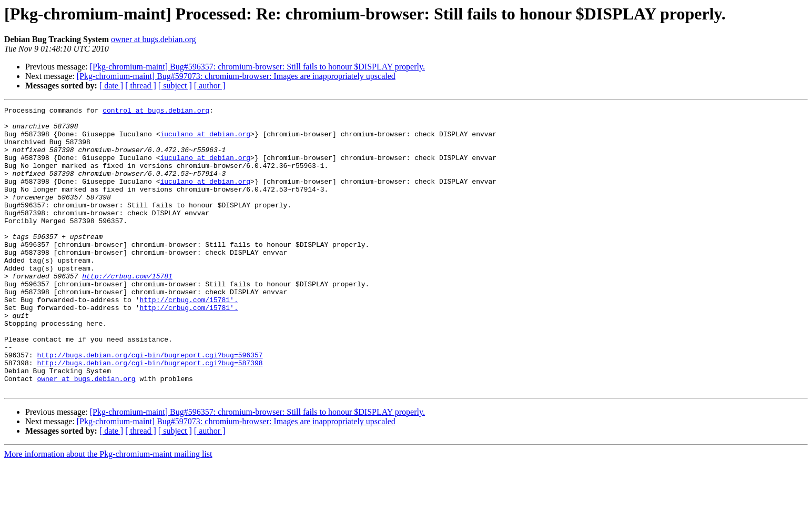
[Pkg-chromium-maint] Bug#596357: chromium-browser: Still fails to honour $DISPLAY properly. (257, 67)
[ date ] (111, 86)
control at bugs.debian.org (156, 112)
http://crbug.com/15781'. (189, 339)
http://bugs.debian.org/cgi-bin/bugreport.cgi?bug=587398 (150, 415)
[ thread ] (141, 86)
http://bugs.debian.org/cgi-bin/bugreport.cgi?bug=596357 (150, 405)
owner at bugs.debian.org (153, 39)
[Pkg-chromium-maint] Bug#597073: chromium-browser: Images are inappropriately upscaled (236, 76)
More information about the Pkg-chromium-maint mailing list (108, 511)
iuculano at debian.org (205, 140)
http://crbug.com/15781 (127, 311)
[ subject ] (175, 86)
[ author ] (210, 86)
